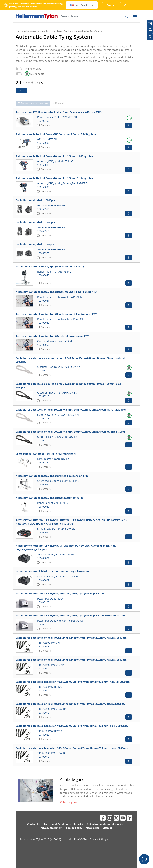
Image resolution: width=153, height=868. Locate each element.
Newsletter (92, 828)
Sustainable (34, 74)
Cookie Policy (74, 828)
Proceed (112, 5)
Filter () (22, 91)
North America (82, 5)
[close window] (125, 5)
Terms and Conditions (57, 824)
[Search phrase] (95, 16)
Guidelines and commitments (105, 824)
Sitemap (108, 828)
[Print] (150, 30)
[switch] (19, 69)
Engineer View (33, 69)
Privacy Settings (99, 839)
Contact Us (34, 824)
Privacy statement (51, 828)
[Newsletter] (150, 24)
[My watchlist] (150, 37)
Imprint (79, 824)
